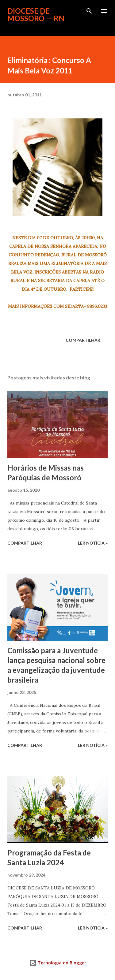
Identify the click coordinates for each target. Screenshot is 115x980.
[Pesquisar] (89, 11)
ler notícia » (93, 543)
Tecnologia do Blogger (58, 963)
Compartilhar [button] (83, 340)
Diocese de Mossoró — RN (36, 15)
